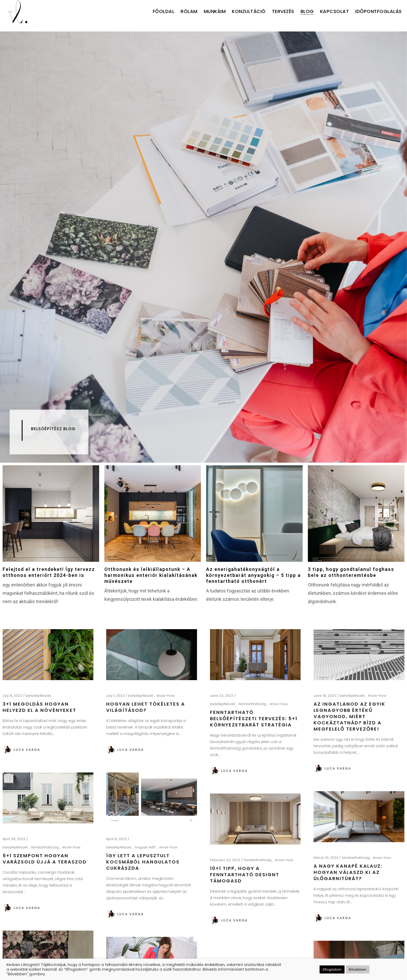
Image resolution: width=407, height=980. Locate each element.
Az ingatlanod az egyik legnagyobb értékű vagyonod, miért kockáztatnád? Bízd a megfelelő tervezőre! (349, 716)
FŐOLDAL (164, 11)
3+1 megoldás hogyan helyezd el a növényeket (39, 707)
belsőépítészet (38, 696)
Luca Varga (27, 750)
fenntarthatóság (253, 704)
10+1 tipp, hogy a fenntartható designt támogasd (245, 875)
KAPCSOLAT (335, 11)
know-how (166, 696)
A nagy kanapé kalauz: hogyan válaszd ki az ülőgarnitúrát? (348, 872)
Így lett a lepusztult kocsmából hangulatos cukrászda (143, 862)
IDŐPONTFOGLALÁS (379, 11)
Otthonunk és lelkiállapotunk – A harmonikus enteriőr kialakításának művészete (151, 575)
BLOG (307, 11)
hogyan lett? (146, 847)
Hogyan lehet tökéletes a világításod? (146, 707)
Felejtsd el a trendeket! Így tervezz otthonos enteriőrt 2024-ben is (49, 572)
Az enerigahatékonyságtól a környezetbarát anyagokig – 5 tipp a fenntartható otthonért (253, 575)
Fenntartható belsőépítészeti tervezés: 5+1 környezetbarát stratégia (254, 718)
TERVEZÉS (283, 11)
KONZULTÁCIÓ (249, 11)
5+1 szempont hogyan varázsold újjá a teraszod (45, 859)
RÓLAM (189, 11)
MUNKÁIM (215, 11)
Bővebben (358, 969)
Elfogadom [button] (332, 969)
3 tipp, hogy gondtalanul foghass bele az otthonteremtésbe (351, 572)
